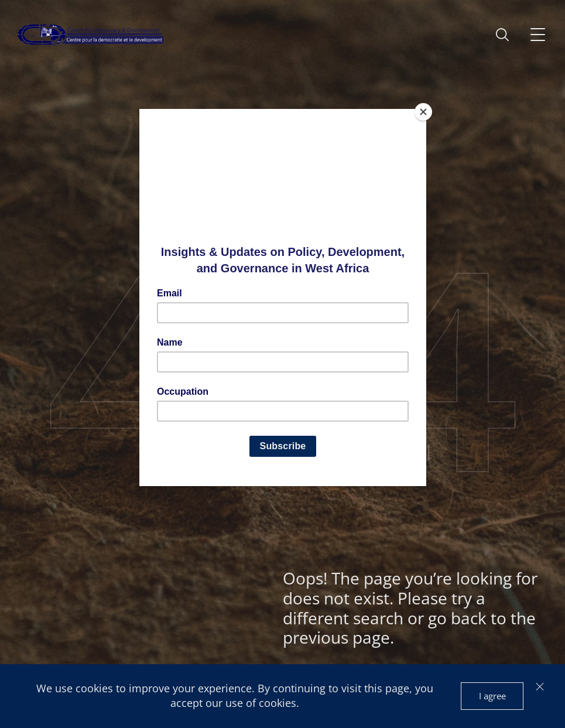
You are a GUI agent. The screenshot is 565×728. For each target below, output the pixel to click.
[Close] (423, 112)
